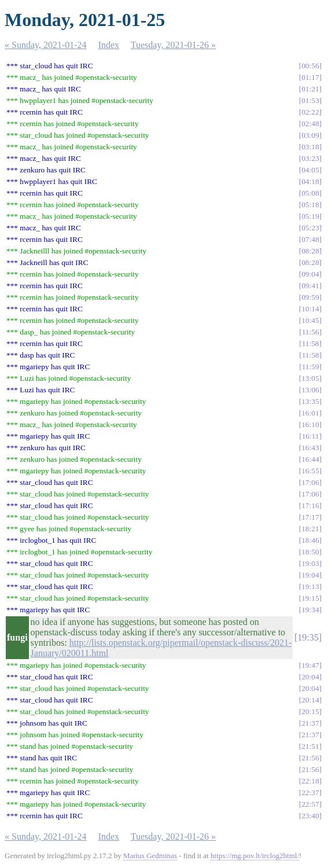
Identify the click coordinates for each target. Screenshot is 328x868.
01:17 (310, 77)
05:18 (310, 205)
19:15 (310, 598)
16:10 (310, 424)
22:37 (310, 792)
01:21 (310, 89)
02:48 (310, 124)
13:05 (310, 378)
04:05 (310, 170)
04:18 (310, 181)
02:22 (310, 112)
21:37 (310, 723)
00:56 (310, 66)
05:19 (310, 216)
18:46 (310, 540)
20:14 (310, 700)
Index (109, 45)
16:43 (310, 448)
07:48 (310, 239)
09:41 (310, 286)
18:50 (310, 552)
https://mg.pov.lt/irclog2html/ (255, 856)
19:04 (310, 575)
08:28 (310, 251)
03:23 (310, 158)
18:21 (310, 529)
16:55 (310, 471)
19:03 (310, 563)
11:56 (311, 332)
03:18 (310, 147)
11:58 (311, 343)
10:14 (310, 309)
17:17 (310, 517)
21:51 (310, 746)
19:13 (310, 586)
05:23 (310, 228)
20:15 (310, 711)
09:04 (310, 274)
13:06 (310, 390)
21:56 (310, 758)
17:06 (310, 482)
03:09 (310, 135)
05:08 (310, 193)
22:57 (310, 804)
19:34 (310, 610)
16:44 (310, 459)
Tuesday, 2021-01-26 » (173, 45)
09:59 (310, 297)
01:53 (310, 100)
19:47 (310, 665)
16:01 (310, 413)
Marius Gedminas (150, 856)
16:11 (311, 436)
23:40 (310, 816)
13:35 (310, 401)
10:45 (310, 320)
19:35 (308, 637)
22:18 (310, 781)
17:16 (310, 505)
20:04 (310, 677)
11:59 (311, 367)
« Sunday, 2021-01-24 (46, 45)
